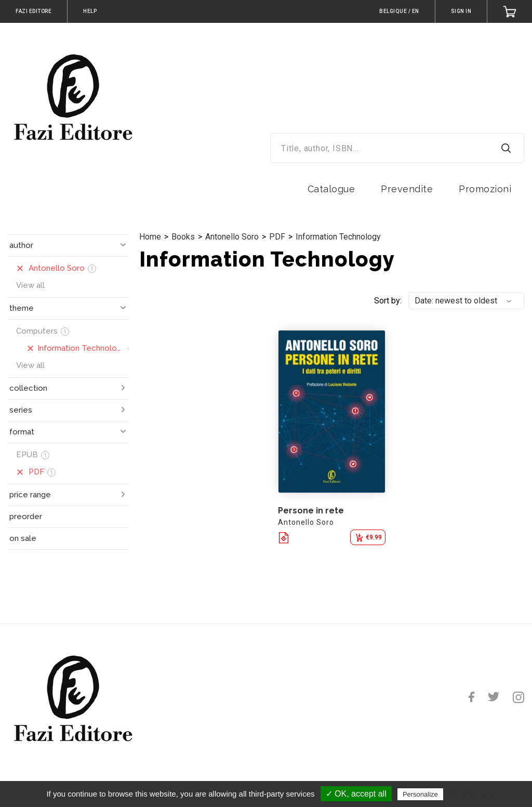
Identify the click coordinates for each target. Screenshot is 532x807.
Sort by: (388, 301)
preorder (26, 517)
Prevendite (407, 189)
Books (183, 237)
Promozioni (485, 189)
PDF (277, 237)
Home (150, 237)
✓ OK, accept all (356, 794)
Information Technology (338, 237)
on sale (23, 538)
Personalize (420, 794)
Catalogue (331, 189)
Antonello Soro (232, 237)
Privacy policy (471, 794)
